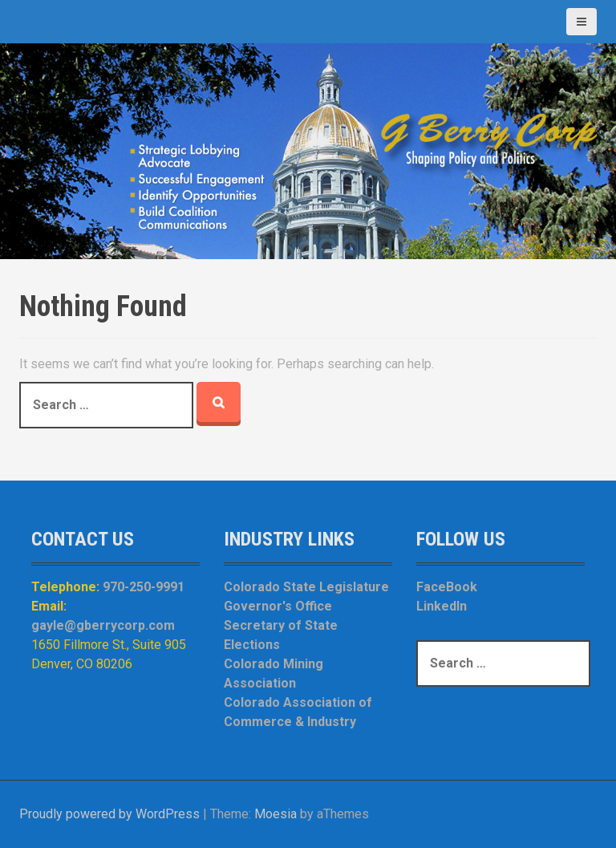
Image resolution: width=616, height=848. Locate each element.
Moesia (276, 814)
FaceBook (447, 587)
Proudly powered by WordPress (109, 814)
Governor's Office (278, 606)
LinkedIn (442, 606)
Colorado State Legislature (306, 587)
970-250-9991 (144, 587)
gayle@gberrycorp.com (103, 625)
